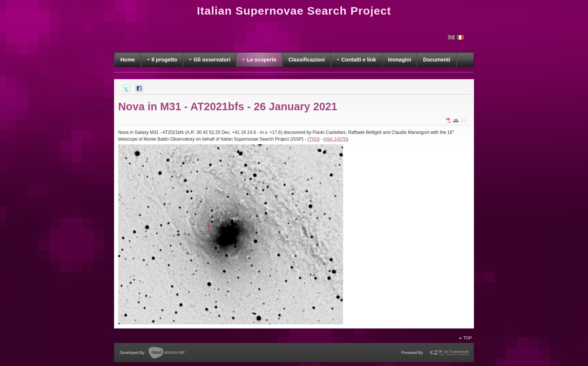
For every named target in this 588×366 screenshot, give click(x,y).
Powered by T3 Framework (435, 354)
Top (468, 338)
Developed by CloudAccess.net (153, 353)
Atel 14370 (336, 139)
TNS (313, 139)
